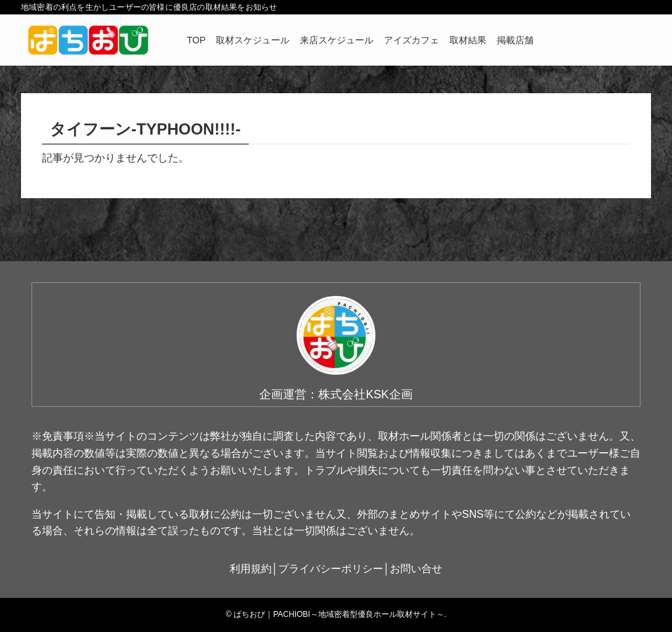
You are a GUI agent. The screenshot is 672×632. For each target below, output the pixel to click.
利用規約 (251, 569)
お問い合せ (416, 569)
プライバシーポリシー (331, 569)
